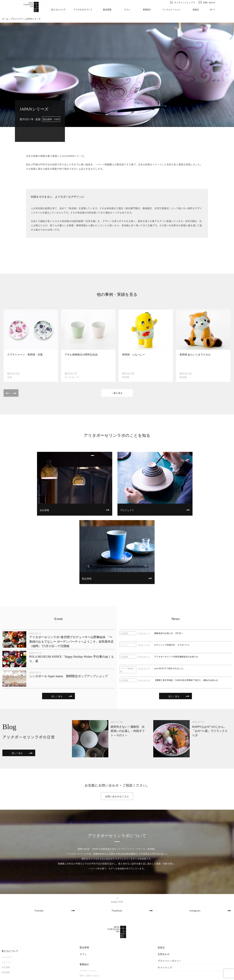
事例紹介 (84, 918)
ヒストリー (7, 894)
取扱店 (196, 9)
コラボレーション (88, 902)
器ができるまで (9, 931)
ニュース (84, 944)
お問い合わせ (207, 2)
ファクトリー (8, 926)
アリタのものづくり (83, 9)
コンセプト (7, 889)
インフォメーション (172, 9)
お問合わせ (164, 886)
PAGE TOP (117, 832)
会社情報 (6, 899)
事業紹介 (147, 9)
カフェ (127, 9)
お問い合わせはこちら (117, 729)
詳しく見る (57, 628)
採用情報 (6, 904)
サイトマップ (165, 899)
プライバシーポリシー (169, 893)
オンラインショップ (183, 2)
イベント (84, 939)
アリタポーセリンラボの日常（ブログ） (98, 949)
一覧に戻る (117, 393)
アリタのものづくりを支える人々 (17, 936)
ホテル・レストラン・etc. (92, 913)
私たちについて (59, 9)
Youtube (39, 842)
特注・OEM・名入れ (89, 907)
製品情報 (107, 9)
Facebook (117, 842)
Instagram (195, 842)
